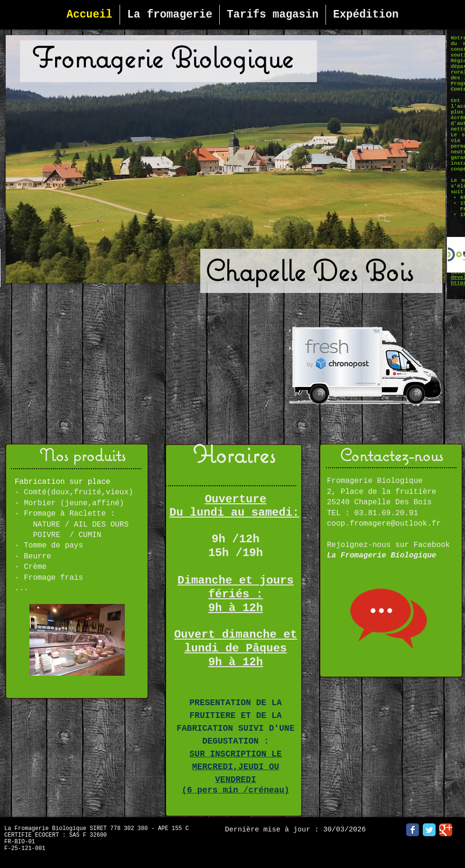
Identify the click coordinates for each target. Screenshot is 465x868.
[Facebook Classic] (413, 830)
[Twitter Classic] (429, 830)
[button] (226, 159)
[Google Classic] (446, 830)
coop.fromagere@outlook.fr (384, 524)
